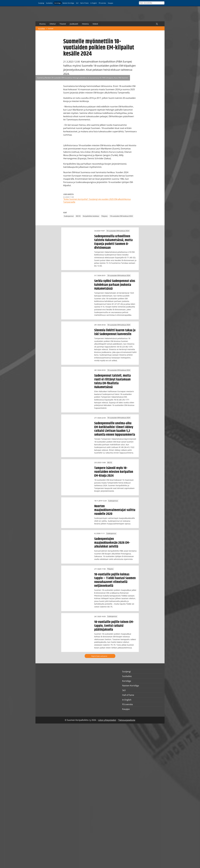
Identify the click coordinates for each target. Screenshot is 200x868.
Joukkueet (74, 24)
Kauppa (110, 3)
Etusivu (43, 24)
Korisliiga (58, 3)
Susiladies (49, 3)
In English (94, 3)
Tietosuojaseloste (127, 720)
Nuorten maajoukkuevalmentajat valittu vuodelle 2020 (115, 510)
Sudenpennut (69, 216)
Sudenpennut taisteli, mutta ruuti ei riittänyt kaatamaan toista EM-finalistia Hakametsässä (112, 381)
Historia (85, 24)
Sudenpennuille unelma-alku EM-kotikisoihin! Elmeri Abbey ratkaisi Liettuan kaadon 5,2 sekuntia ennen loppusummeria (115, 429)
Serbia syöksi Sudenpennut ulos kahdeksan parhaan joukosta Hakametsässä (115, 285)
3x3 (77, 3)
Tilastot (63, 24)
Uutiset (51, 28)
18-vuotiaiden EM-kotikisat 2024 (121, 216)
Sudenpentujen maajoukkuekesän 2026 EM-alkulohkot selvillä (112, 543)
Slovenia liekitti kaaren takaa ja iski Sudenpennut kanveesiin (115, 332)
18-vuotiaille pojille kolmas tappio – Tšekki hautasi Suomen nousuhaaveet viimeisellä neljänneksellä (115, 580)
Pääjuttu (104, 216)
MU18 (78, 216)
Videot (95, 24)
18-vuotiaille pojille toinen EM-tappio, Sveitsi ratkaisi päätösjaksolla (114, 626)
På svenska (102, 3)
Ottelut (53, 24)
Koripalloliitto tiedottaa (91, 216)
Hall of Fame (84, 3)
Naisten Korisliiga (68, 3)
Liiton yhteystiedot (107, 720)
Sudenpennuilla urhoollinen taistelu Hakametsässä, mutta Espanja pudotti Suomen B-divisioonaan (113, 242)
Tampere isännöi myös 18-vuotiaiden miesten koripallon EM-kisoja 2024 (114, 472)
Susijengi (41, 3)
